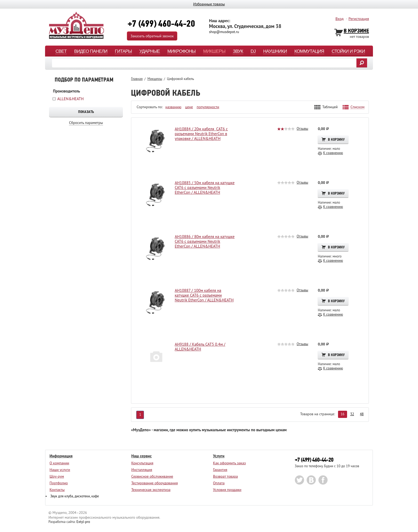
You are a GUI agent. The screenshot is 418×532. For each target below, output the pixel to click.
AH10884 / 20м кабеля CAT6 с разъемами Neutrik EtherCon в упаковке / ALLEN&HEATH (201, 134)
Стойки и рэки (348, 52)
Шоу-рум (57, 476)
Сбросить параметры (86, 123)
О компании (59, 463)
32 (352, 414)
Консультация (142, 463)
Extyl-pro (83, 522)
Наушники (275, 52)
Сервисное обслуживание (152, 476)
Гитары (123, 52)
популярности (208, 107)
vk (311, 480)
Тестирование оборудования (154, 483)
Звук (238, 52)
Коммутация (309, 52)
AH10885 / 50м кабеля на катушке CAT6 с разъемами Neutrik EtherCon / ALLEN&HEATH (204, 188)
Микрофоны (182, 52)
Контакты (57, 490)
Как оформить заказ (229, 463)
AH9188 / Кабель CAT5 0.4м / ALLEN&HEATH (200, 347)
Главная (137, 79)
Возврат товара (225, 476)
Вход (339, 19)
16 (343, 414)
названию (173, 107)
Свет (61, 52)
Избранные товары (209, 4)
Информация (61, 456)
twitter (300, 480)
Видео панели (91, 52)
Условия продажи (227, 490)
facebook (323, 480)
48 (362, 414)
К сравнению (333, 153)
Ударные (150, 52)
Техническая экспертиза (151, 490)
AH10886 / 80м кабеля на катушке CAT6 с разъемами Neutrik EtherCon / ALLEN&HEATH (204, 241)
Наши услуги (60, 470)
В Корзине (356, 31)
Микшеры (214, 52)
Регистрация (359, 19)
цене (189, 107)
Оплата (219, 483)
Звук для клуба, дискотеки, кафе (75, 496)
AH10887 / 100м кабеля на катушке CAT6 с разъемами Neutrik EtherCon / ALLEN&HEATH (204, 295)
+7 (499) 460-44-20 (314, 460)
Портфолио (59, 483)
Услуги (219, 456)
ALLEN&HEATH (71, 99)
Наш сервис (141, 456)
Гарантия (220, 470)
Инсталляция (142, 470)
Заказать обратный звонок (152, 36)
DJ (253, 52)
